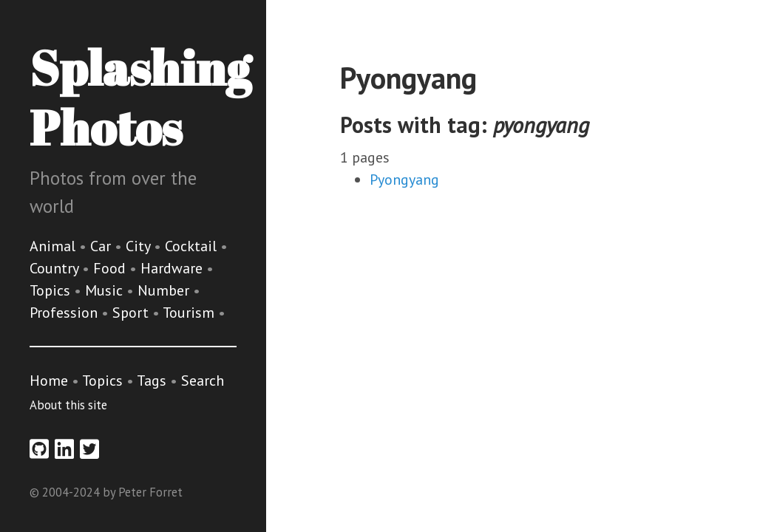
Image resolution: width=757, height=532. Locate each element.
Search (203, 381)
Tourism (190, 313)
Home (49, 381)
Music (106, 290)
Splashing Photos (140, 97)
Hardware (173, 268)
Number (165, 290)
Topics (52, 290)
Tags (152, 381)
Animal (54, 246)
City (140, 246)
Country (56, 268)
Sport (132, 313)
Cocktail (193, 246)
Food (111, 268)
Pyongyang (404, 180)
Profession (65, 313)
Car (102, 246)
